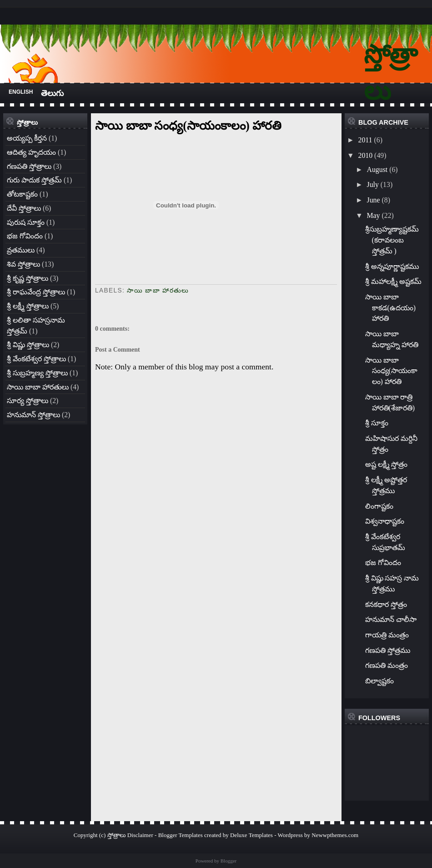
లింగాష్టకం (379, 506)
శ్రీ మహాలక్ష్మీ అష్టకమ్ (394, 281)
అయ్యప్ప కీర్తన (27, 138)
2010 (365, 155)
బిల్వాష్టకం (379, 681)
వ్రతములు (21, 250)
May (373, 215)
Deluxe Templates (251, 835)
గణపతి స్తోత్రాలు (29, 166)
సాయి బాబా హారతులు (38, 387)
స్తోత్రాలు (117, 835)
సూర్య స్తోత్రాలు (28, 401)
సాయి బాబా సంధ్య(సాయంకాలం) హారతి (188, 126)
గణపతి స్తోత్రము (388, 650)
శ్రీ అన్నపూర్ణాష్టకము (392, 266)
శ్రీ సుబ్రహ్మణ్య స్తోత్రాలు (37, 373)
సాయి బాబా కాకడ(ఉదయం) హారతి (391, 308)
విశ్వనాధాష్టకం (385, 521)
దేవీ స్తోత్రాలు (24, 208)
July (372, 184)
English (21, 92)
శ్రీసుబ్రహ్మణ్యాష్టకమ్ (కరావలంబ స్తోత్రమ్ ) (392, 240)
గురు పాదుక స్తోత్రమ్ (34, 180)
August (377, 169)
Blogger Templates (181, 835)
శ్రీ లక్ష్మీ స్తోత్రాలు (28, 306)
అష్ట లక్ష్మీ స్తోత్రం (387, 464)
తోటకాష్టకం (22, 194)
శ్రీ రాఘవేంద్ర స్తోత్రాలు (36, 292)
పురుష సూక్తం (26, 222)
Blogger (229, 861)
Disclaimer (140, 835)
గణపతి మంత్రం (387, 665)
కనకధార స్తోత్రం (386, 604)
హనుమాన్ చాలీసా (391, 619)
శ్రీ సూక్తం (377, 423)
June (373, 200)
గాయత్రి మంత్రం (387, 635)
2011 (365, 140)
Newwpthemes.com (335, 835)
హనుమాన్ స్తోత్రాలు (33, 415)
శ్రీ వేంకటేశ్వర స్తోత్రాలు (36, 359)
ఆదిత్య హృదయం (31, 152)
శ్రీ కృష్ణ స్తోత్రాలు (28, 278)
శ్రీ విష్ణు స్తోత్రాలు (28, 345)
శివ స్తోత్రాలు (23, 264)
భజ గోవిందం (25, 236)
